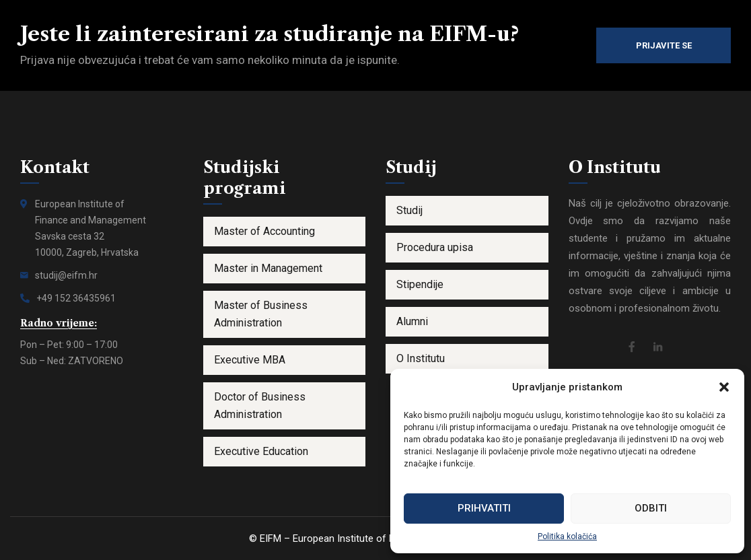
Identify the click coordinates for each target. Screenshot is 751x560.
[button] (724, 387)
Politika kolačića (567, 536)
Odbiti (651, 508)
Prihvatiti (484, 508)
